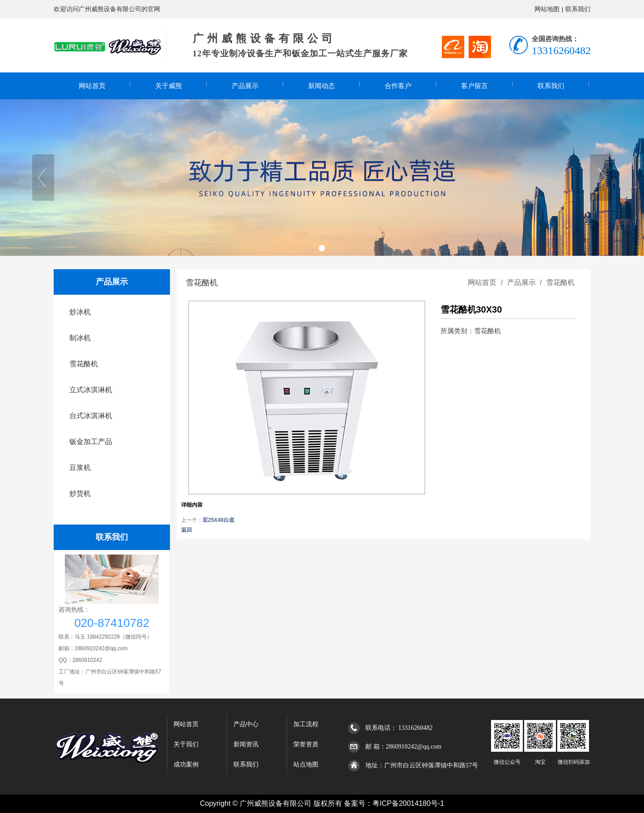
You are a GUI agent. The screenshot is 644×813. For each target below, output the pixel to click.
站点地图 (306, 764)
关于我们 (186, 744)
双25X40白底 (218, 520)
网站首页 (92, 86)
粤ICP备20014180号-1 (408, 803)
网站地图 (547, 9)
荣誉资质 (306, 744)
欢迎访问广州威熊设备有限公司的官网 (107, 9)
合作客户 (398, 86)
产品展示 (245, 86)
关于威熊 (169, 86)
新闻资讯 (246, 744)
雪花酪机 (559, 282)
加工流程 (306, 724)
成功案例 (186, 764)
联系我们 (578, 9)
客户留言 (475, 86)
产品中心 (246, 724)
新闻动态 (322, 86)
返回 (186, 530)
